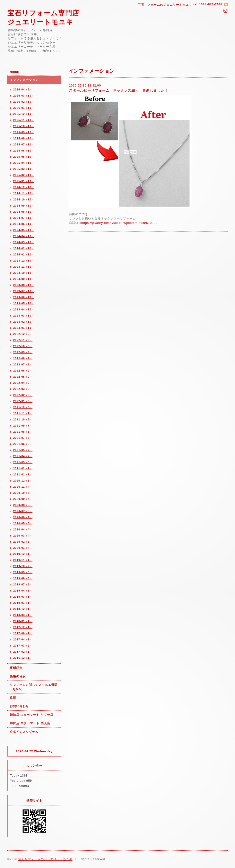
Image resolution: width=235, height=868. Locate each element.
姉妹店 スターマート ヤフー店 (32, 715)
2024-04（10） (24, 236)
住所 (13, 698)
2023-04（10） (24, 309)
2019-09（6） (23, 572)
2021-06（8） (23, 444)
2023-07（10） (24, 291)
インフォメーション (24, 80)
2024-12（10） (24, 187)
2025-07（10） (24, 144)
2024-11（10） (24, 193)
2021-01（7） (23, 474)
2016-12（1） (23, 658)
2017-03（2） (23, 646)
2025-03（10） (24, 169)
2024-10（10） (24, 199)
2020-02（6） (23, 542)
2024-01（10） (24, 254)
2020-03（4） (23, 536)
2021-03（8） (23, 462)
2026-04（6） (23, 89)
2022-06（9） (23, 371)
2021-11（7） (23, 413)
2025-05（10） (24, 157)
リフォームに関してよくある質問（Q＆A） (34, 687)
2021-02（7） (23, 468)
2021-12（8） (23, 407)
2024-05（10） (24, 230)
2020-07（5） (23, 511)
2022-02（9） (23, 395)
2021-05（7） (23, 450)
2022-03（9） (23, 389)
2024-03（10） (24, 242)
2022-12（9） (23, 334)
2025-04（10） (24, 163)
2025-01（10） (24, 181)
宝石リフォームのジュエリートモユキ (45, 859)
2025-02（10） (24, 175)
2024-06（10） (24, 224)
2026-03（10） (24, 96)
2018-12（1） (23, 609)
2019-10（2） (23, 566)
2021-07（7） (23, 438)
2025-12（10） (24, 114)
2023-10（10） (24, 273)
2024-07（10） (24, 218)
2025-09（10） (24, 132)
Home (14, 72)
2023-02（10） (24, 322)
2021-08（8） (23, 432)
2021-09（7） (23, 426)
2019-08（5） (23, 578)
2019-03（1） (23, 597)
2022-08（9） (23, 358)
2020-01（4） (23, 548)
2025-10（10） (24, 126)
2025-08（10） (24, 138)
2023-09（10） (24, 279)
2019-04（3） (23, 591)
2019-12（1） (23, 554)
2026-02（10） (24, 102)
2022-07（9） (23, 364)
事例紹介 (16, 668)
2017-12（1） (23, 627)
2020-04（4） (23, 529)
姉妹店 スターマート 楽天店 (30, 723)
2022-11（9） (23, 340)
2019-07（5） (23, 584)
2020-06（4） (23, 517)
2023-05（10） (24, 303)
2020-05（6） (23, 523)
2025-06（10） (24, 151)
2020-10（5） (23, 493)
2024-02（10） (24, 248)
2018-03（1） (23, 615)
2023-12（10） (24, 261)
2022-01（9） (23, 401)
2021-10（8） (23, 419)
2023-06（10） (24, 297)
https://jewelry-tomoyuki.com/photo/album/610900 (119, 223)
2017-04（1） (23, 639)
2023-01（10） (24, 328)
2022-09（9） (23, 352)
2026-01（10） (24, 108)
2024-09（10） (24, 206)
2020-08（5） (23, 505)
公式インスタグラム (24, 732)
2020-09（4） (23, 499)
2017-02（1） (23, 652)
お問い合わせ (19, 706)
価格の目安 (18, 676)
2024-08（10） (24, 212)
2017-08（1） (23, 633)
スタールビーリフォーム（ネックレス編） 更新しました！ (119, 90)
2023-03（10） (24, 316)
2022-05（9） (23, 377)
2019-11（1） (23, 560)
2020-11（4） (23, 487)
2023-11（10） (24, 267)
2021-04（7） (23, 456)
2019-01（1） (23, 603)
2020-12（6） (23, 481)
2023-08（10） (24, 285)
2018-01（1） (23, 621)
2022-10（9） (23, 346)
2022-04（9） (23, 383)
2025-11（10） (24, 120)
